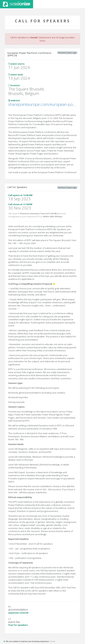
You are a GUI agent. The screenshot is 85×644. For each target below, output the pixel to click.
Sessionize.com (17, 4)
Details (53, 641)
